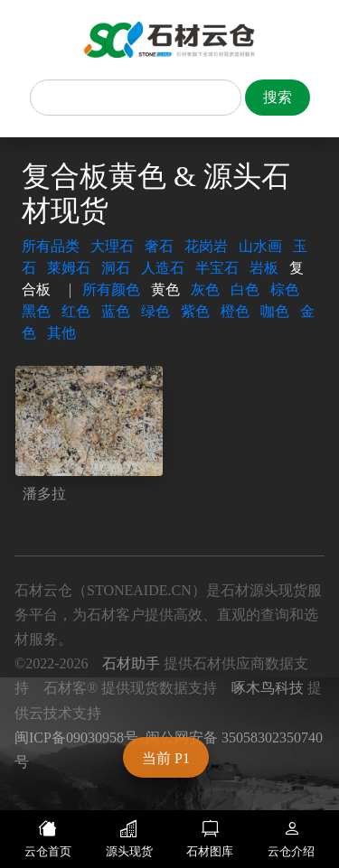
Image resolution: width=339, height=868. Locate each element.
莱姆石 (69, 268)
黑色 (36, 311)
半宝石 (217, 268)
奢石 (159, 246)
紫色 (195, 311)
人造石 (163, 268)
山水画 (260, 246)
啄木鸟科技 (268, 688)
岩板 (264, 268)
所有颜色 (111, 289)
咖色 (275, 311)
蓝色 (116, 311)
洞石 (116, 268)
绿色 (155, 311)
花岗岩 (206, 246)
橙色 (235, 311)
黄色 (165, 289)
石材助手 (131, 663)
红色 (76, 311)
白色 (245, 289)
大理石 (112, 246)
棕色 (285, 289)
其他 (61, 333)
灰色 (205, 289)
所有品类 (51, 246)
